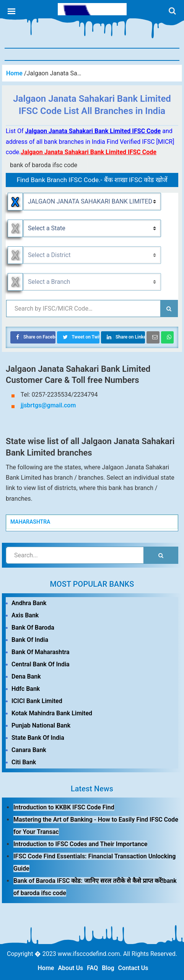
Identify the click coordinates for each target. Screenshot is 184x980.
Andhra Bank (29, 603)
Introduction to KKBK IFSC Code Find (64, 807)
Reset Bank (15, 202)
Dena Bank (26, 676)
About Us (70, 968)
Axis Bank (25, 615)
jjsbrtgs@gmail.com (48, 405)
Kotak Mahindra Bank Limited (52, 713)
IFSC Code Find (92, 9)
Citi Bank (24, 762)
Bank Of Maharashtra (41, 652)
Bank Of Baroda (33, 628)
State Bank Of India (38, 738)
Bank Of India (30, 640)
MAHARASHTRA (30, 522)
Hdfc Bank (26, 689)
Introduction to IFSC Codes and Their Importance (80, 844)
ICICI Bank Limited (37, 701)
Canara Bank (29, 750)
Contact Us (133, 968)
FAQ (92, 968)
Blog (108, 968)
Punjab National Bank (41, 725)
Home (46, 968)
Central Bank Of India (41, 664)
